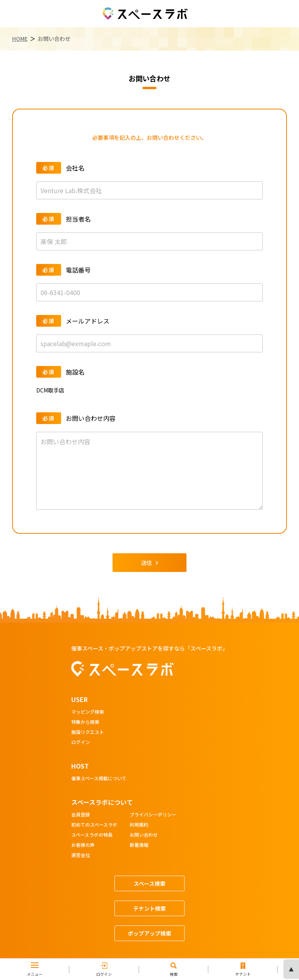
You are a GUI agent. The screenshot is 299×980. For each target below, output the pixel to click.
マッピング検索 (88, 712)
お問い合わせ (144, 835)
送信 (149, 563)
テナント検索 (149, 908)
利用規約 (139, 825)
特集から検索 (85, 722)
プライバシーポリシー (153, 815)
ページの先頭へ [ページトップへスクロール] (291, 969)
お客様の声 (83, 845)
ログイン (81, 742)
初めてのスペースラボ (94, 825)
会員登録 (81, 815)
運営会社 (81, 855)
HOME (20, 39)
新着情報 (139, 845)
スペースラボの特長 (92, 835)
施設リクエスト (88, 732)
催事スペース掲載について (99, 779)
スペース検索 (149, 883)
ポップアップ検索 (149, 933)
